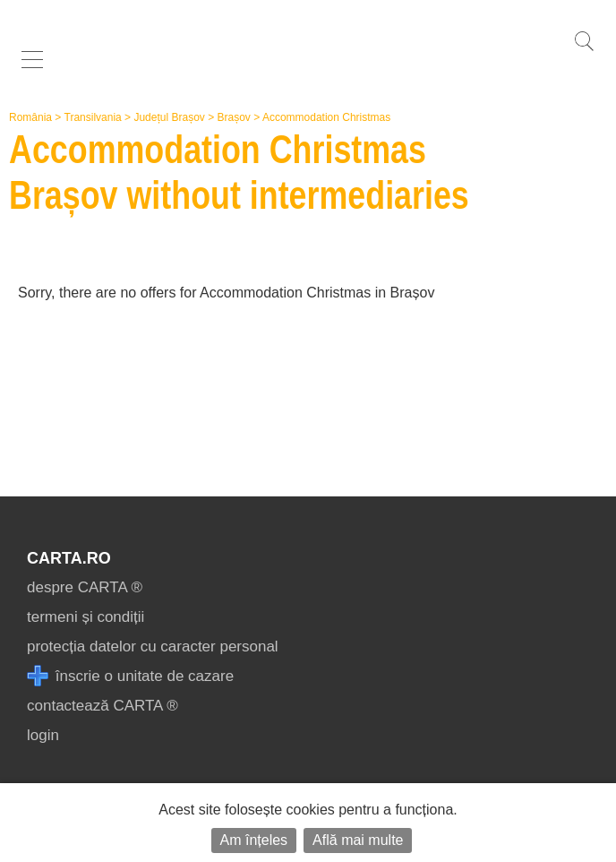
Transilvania (93, 117)
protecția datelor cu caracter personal (153, 646)
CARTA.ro (69, 558)
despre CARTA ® (85, 587)
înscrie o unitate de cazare (130, 676)
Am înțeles (254, 840)
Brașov (234, 117)
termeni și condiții (86, 617)
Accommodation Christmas (326, 117)
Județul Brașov (169, 117)
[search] (584, 51)
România (30, 117)
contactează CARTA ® (103, 706)
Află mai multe (358, 840)
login (43, 735)
